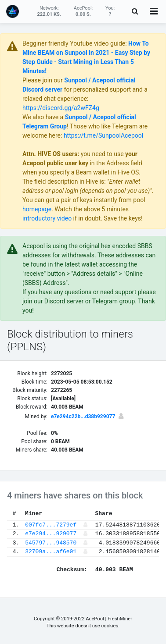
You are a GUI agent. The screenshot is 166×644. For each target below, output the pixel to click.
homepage (37, 209)
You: (110, 11)
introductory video (47, 218)
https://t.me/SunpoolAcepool (103, 135)
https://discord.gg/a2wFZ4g (61, 108)
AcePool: (83, 11)
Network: (49, 11)
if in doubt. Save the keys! (107, 218)
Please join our (43, 80)
